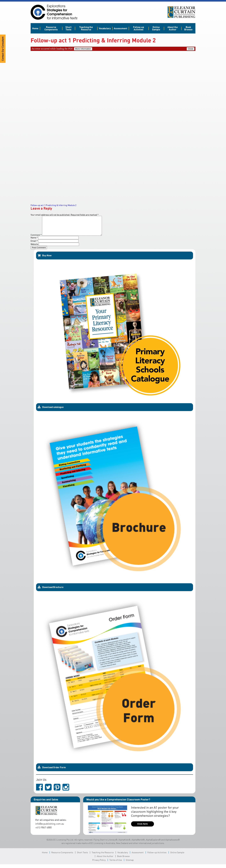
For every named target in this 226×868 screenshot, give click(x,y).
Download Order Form (52, 771)
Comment (36, 239)
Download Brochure (51, 591)
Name (34, 241)
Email (34, 245)
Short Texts (68, 28)
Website (34, 248)
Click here (143, 828)
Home (35, 28)
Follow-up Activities (139, 28)
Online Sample (156, 28)
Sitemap (130, 864)
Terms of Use (116, 864)
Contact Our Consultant (3, 49)
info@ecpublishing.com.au (50, 827)
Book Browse (188, 28)
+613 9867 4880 (43, 831)
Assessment (120, 28)
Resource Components (51, 28)
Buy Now (45, 259)
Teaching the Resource (86, 28)
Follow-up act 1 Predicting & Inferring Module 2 (53, 205)
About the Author (173, 28)
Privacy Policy (99, 864)
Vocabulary (105, 28)
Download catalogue (51, 411)
